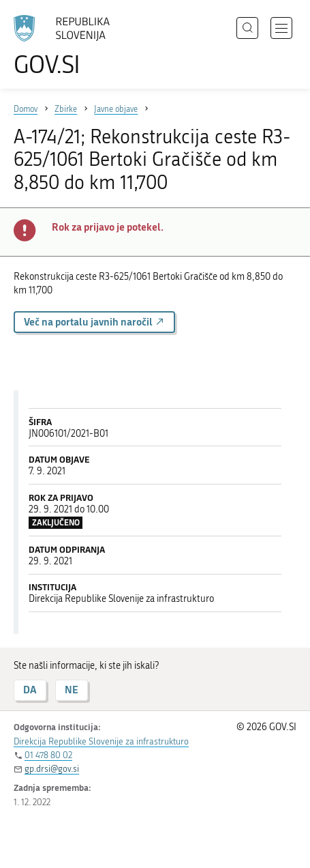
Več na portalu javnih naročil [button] (94, 322)
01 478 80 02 (48, 755)
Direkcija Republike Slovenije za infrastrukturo (101, 741)
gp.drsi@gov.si (52, 769)
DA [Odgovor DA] (30, 690)
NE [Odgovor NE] (72, 690)
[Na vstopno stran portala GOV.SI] (68, 46)
